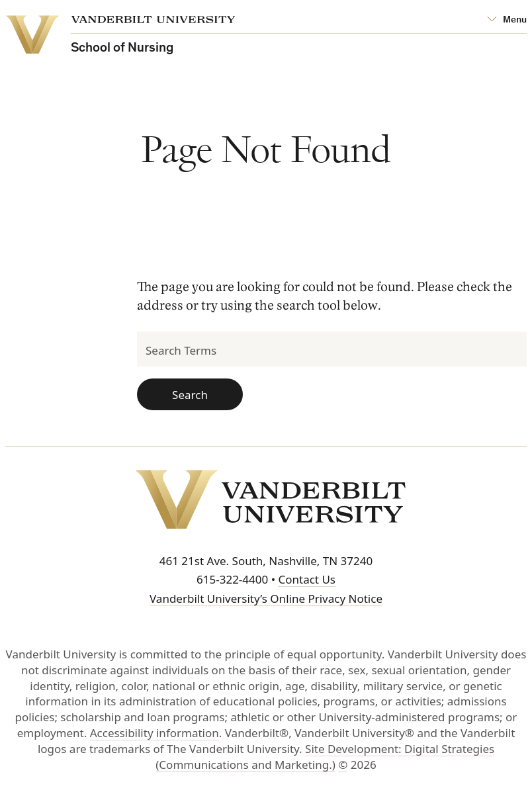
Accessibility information (155, 733)
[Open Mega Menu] (507, 20)
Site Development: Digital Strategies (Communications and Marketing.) (325, 757)
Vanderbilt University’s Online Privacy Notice (266, 598)
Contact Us (307, 579)
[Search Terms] (332, 349)
